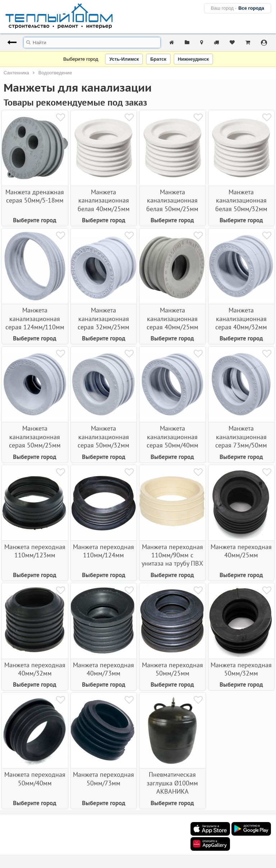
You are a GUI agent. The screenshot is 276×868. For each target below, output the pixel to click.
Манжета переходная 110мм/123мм (35, 551)
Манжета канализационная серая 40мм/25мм (172, 319)
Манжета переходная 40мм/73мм (103, 669)
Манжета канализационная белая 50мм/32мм (241, 200)
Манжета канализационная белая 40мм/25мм (104, 200)
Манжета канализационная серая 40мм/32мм (241, 319)
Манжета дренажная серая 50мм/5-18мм (35, 196)
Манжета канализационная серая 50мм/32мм (103, 437)
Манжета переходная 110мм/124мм (103, 551)
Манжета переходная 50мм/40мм (35, 779)
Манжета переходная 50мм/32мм (241, 669)
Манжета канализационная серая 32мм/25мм (103, 319)
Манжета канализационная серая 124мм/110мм (35, 319)
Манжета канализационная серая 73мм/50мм (241, 437)
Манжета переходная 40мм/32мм (35, 669)
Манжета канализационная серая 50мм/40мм (172, 437)
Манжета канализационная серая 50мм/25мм (35, 437)
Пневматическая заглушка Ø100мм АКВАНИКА (172, 783)
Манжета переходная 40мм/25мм (241, 551)
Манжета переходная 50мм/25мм (172, 669)
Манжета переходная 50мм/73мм (103, 779)
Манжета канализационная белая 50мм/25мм (172, 200)
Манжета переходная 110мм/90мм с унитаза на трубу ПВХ (172, 555)
